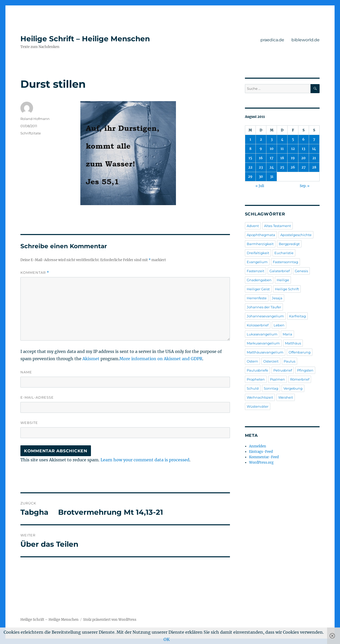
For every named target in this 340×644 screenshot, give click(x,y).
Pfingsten (305, 370)
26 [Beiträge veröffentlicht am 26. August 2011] (293, 167)
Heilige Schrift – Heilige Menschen (85, 39)
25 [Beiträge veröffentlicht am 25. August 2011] (282, 167)
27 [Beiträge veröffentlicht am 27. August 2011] (304, 167)
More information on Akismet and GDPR (161, 359)
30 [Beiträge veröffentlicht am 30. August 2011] (261, 177)
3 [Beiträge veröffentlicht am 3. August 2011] (272, 139)
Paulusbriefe (257, 370)
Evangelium (257, 262)
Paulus (289, 361)
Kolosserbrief (258, 325)
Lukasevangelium (262, 334)
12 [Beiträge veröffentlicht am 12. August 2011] (293, 149)
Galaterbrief (280, 271)
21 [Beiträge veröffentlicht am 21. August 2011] (314, 158)
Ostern (252, 361)
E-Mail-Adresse (37, 397)
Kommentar (35, 273)
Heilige (283, 280)
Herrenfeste (257, 298)
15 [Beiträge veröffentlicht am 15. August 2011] (250, 158)
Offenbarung (300, 352)
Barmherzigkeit (260, 244)
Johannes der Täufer (264, 307)
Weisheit (286, 397)
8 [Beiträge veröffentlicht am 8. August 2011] (250, 149)
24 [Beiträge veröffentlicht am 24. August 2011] (272, 167)
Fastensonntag (285, 262)
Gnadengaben (259, 280)
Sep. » (305, 186)
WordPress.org (261, 462)
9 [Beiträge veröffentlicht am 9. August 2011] (261, 149)
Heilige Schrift (287, 289)
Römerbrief (300, 379)
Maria (287, 334)
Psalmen (277, 379)
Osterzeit (271, 361)
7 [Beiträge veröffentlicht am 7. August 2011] (314, 139)
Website (29, 423)
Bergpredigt (289, 244)
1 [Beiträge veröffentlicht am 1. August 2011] (250, 139)
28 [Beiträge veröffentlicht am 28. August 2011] (314, 167)
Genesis (301, 271)
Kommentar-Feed (264, 457)
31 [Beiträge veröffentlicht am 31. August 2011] (272, 177)
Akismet (91, 359)
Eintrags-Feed (261, 452)
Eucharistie (284, 253)
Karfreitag (297, 316)
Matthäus (293, 343)
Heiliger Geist (258, 289)
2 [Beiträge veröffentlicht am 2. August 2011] (261, 139)
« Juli (260, 186)
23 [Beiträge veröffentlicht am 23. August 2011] (261, 167)
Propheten (256, 379)
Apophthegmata (261, 235)
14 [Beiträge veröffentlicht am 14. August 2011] (314, 149)
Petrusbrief (283, 370)
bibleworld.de (306, 40)
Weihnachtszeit (260, 397)
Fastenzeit (256, 271)
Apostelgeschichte (296, 235)
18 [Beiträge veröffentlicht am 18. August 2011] (282, 158)
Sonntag (271, 388)
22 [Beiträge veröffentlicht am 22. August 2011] (250, 167)
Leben (279, 325)
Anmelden (258, 446)
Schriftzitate (31, 133)
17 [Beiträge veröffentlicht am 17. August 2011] (272, 158)
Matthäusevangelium (265, 352)
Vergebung (293, 388)
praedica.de (272, 40)
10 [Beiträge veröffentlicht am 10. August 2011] (272, 149)
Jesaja (277, 298)
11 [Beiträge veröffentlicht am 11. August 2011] (282, 149)
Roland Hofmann (35, 119)
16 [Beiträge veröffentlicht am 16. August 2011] (261, 158)
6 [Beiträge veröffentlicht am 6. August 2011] (303, 139)
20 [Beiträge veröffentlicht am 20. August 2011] (303, 158)
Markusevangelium (263, 343)
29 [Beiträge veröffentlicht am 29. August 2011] (250, 177)
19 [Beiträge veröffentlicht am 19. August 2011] (293, 158)
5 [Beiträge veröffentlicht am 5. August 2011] (293, 139)
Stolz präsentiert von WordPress (110, 620)
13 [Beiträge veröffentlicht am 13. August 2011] (303, 149)
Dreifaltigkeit (258, 253)
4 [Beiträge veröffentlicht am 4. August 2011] (282, 139)
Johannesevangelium (265, 316)
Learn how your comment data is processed (145, 460)
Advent (253, 226)
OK (167, 639)
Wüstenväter (258, 406)
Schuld (253, 388)
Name (26, 372)
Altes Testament (277, 226)
